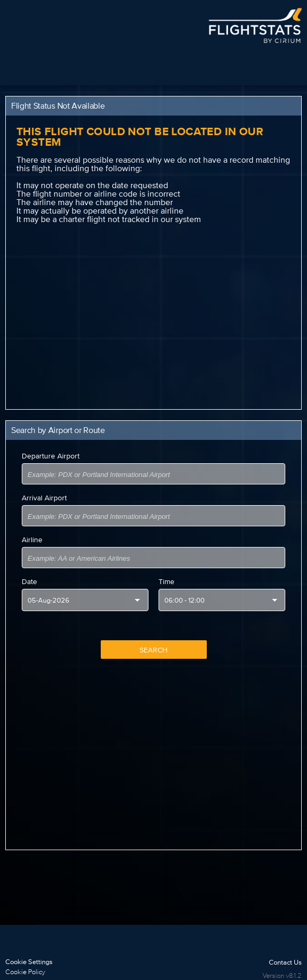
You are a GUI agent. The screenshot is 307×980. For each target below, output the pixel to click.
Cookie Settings (29, 962)
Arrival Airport (44, 498)
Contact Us (285, 962)
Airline (32, 540)
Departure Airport (51, 456)
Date (29, 581)
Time (166, 581)
